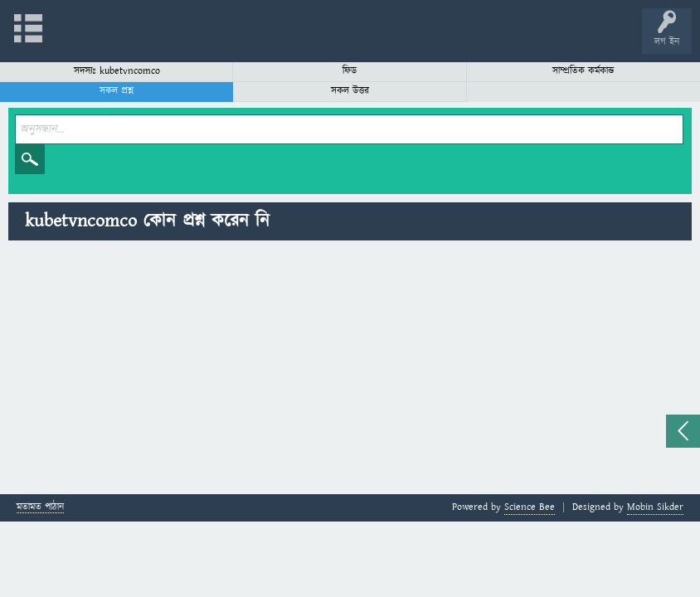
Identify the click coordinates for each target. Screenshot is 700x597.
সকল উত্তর (350, 91)
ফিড (350, 71)
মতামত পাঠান (40, 508)
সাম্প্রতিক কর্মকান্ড (583, 71)
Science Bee (530, 507)
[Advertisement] (350, 370)
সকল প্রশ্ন (117, 91)
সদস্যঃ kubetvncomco (117, 71)
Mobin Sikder (655, 507)
